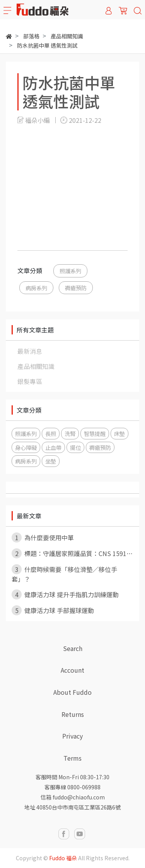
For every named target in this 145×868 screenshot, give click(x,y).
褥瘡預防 (76, 288)
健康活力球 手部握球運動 (53, 610)
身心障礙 (26, 447)
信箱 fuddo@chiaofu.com (73, 797)
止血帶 (53, 447)
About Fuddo (72, 692)
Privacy (72, 736)
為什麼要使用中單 (43, 537)
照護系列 (70, 271)
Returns (73, 714)
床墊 (119, 433)
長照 (51, 433)
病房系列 (36, 288)
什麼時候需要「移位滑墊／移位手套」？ (64, 574)
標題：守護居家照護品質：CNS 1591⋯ (72, 553)
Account (72, 670)
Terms (72, 758)
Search (73, 648)
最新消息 (30, 351)
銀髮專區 (30, 381)
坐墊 (51, 461)
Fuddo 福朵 (63, 858)
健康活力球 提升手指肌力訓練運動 (65, 594)
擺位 (75, 447)
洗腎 (70, 433)
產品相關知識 (36, 366)
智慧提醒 (95, 433)
